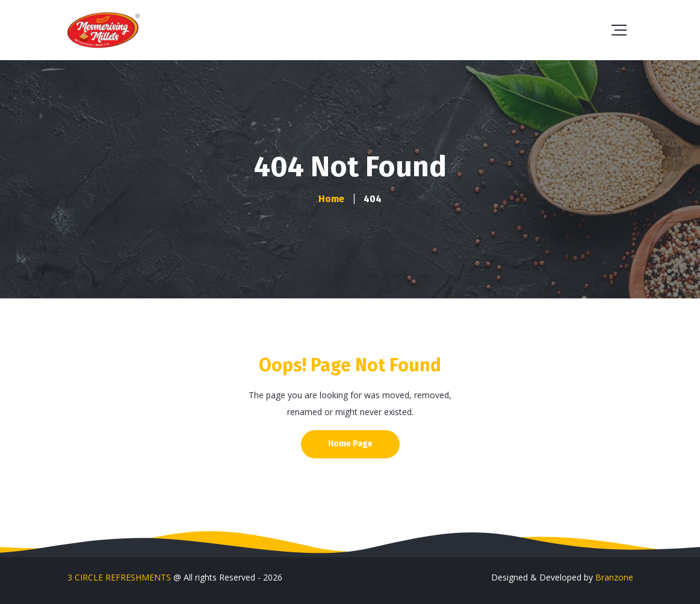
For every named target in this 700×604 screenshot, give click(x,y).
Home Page (350, 444)
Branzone (614, 577)
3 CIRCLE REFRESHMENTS (119, 577)
